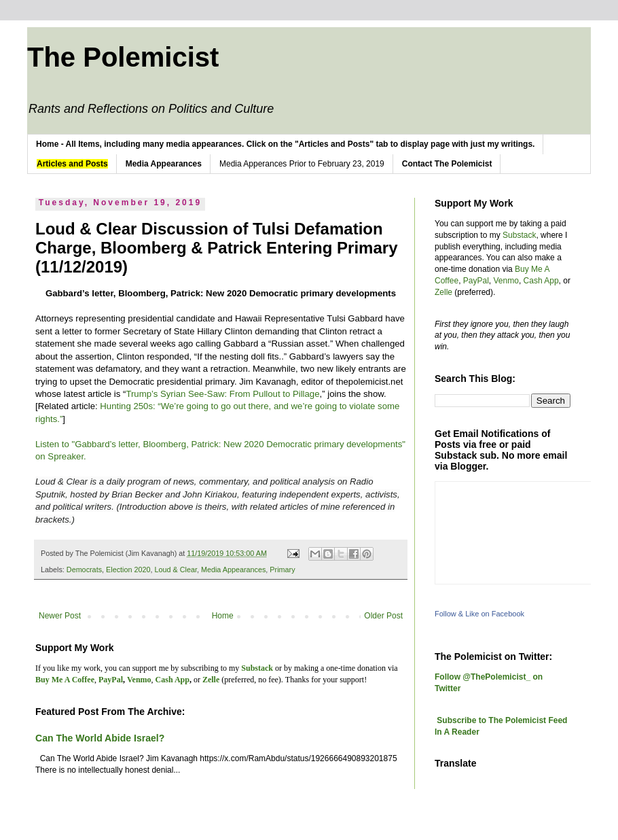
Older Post (383, 616)
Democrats (84, 570)
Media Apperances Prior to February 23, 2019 (302, 164)
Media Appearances (233, 570)
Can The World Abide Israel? (100, 738)
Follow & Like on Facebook (479, 614)
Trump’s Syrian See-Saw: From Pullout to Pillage (222, 394)
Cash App (541, 281)
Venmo (506, 281)
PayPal (476, 281)
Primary (282, 570)
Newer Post (60, 616)
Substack (519, 235)
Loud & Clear (175, 570)
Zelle (443, 292)
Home (223, 616)
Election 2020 (128, 570)
